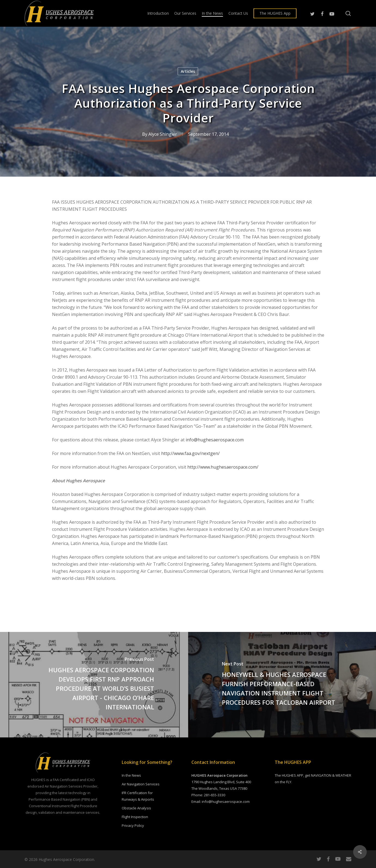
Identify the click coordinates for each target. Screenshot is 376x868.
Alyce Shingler (163, 134)
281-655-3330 (215, 795)
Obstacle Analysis (136, 808)
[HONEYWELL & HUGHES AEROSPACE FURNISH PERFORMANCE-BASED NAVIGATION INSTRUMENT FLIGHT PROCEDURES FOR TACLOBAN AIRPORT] (282, 685)
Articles (188, 71)
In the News (131, 775)
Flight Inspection (135, 817)
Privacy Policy (133, 825)
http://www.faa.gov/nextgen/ (190, 453)
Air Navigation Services (141, 784)
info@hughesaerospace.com (215, 440)
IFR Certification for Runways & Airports (138, 796)
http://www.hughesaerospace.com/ (223, 467)
